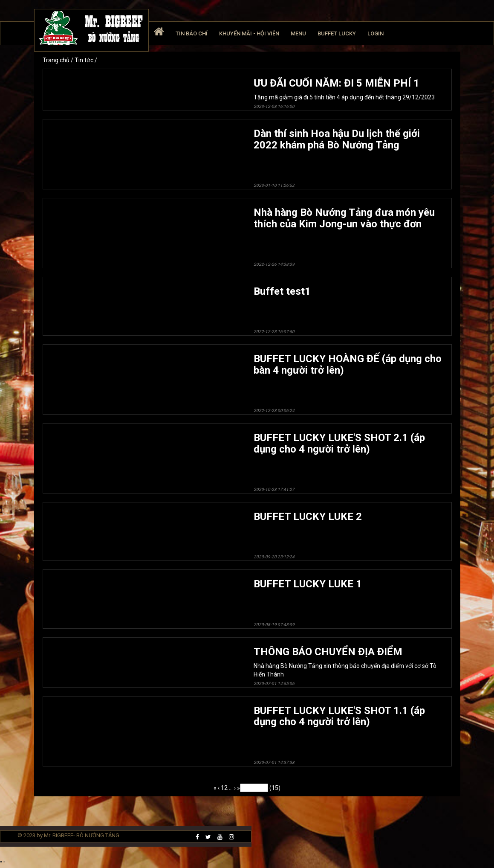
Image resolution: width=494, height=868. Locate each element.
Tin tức (85, 60)
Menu (298, 33)
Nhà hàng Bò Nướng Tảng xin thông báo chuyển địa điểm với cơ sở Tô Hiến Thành (349, 666)
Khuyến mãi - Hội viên (249, 33)
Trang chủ (57, 60)
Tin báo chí (192, 33)
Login (376, 33)
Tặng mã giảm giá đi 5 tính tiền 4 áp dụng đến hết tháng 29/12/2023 (349, 93)
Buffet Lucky (337, 33)
